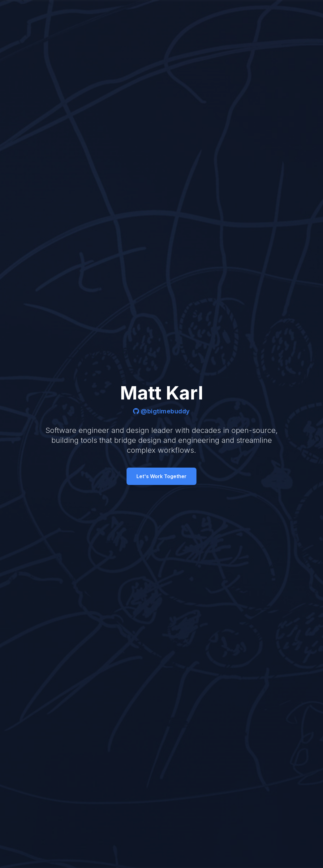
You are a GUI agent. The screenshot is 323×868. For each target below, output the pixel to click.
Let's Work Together (161, 476)
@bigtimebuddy (161, 411)
